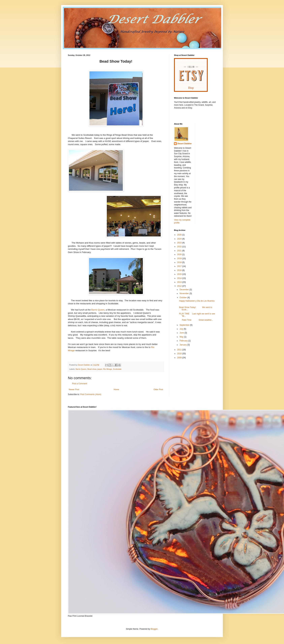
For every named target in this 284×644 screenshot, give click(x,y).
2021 (180, 251)
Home (116, 390)
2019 (180, 259)
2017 (180, 266)
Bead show (92, 369)
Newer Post (74, 390)
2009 (180, 358)
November (185, 293)
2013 (180, 282)
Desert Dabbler (185, 144)
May (182, 337)
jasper (100, 369)
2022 (180, 247)
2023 (180, 243)
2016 (180, 270)
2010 (180, 354)
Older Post (158, 390)
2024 (180, 239)
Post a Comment (80, 384)
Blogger (154, 629)
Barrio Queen (98, 310)
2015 (180, 274)
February (184, 341)
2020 (180, 254)
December (185, 290)
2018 (180, 262)
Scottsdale (117, 369)
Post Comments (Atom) (91, 394)
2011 (180, 350)
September (185, 325)
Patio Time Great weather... (196, 320)
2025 (180, 235)
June (182, 333)
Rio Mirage (108, 369)
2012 (180, 286)
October (183, 298)
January (183, 345)
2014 (180, 278)
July (182, 329)
